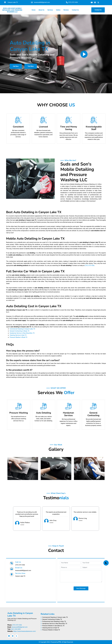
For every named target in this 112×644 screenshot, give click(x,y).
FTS (60, 642)
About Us (41, 10)
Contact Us (75, 10)
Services (50, 10)
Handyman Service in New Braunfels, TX (22, 333)
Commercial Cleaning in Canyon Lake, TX (22, 329)
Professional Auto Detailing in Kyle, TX (53, 621)
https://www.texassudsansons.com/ (25, 631)
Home (34, 10)
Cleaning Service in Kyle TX (18, 335)
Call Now (16, 66)
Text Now (31, 66)
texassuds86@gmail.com (20, 627)
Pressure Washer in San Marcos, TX (53, 626)
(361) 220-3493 (16, 629)
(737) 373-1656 (90, 266)
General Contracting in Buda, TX (19, 331)
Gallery (58, 10)
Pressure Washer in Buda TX (18, 337)
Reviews (66, 10)
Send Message (81, 588)
